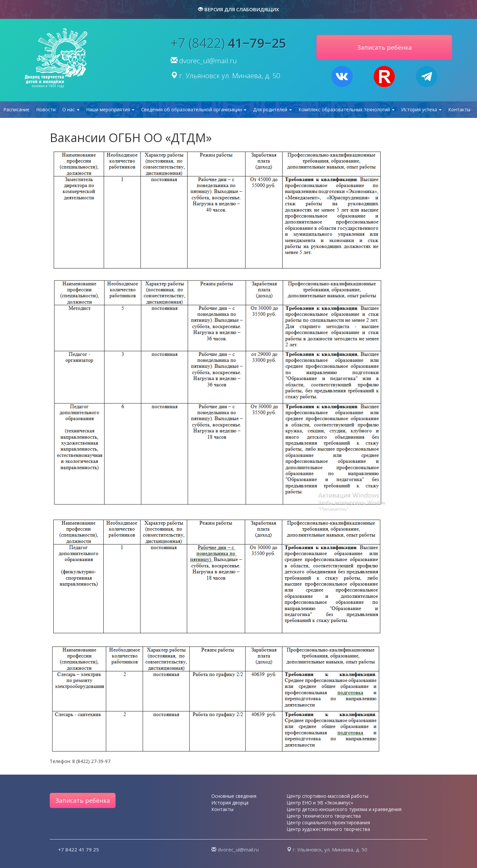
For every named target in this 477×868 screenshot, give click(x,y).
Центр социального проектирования (328, 822)
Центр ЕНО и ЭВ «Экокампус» (320, 803)
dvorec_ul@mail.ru (208, 61)
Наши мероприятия (110, 109)
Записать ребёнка (83, 800)
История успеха (421, 109)
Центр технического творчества (324, 816)
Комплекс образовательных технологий (346, 109)
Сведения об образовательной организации (194, 109)
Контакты (459, 109)
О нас (71, 109)
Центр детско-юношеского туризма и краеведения (344, 809)
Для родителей (272, 109)
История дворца (230, 803)
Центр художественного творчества (328, 829)
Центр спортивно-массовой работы (327, 796)
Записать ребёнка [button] (384, 47)
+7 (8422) (228, 43)
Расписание (16, 109)
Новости (46, 109)
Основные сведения (234, 796)
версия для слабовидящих (238, 9)
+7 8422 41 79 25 (79, 849)
